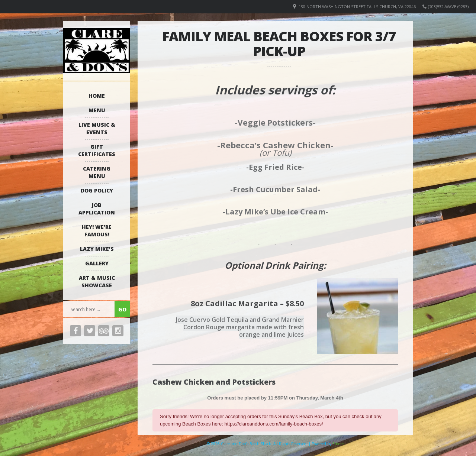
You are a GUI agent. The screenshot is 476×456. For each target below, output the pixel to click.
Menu (97, 110)
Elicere (338, 444)
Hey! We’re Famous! (97, 231)
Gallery (97, 263)
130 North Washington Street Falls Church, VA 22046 (357, 7)
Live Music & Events (97, 128)
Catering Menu (97, 172)
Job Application (97, 209)
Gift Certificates (97, 150)
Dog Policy (97, 190)
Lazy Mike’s (97, 249)
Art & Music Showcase (97, 282)
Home (97, 96)
